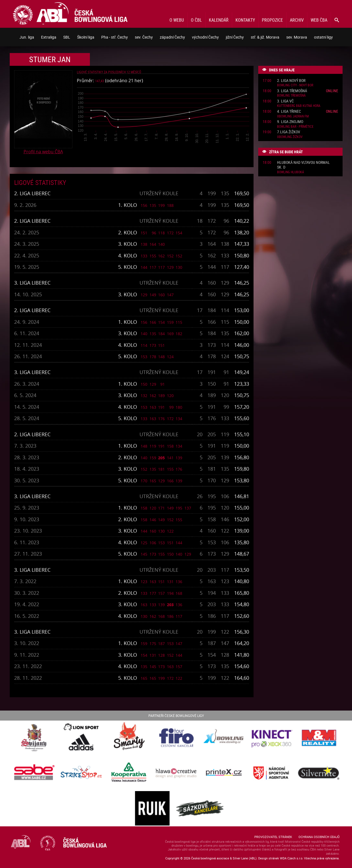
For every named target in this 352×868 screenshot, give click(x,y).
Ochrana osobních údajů (319, 837)
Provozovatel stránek (273, 837)
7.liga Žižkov (289, 132)
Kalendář (219, 20)
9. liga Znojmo (290, 122)
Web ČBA (319, 20)
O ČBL (196, 20)
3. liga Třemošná (292, 91)
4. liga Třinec (289, 111)
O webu (177, 20)
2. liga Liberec (32, 193)
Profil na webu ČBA (43, 152)
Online (332, 91)
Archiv (297, 20)
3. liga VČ (285, 101)
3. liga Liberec (32, 283)
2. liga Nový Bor (291, 81)
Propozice (272, 20)
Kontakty (245, 20)
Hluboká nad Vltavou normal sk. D (303, 165)
